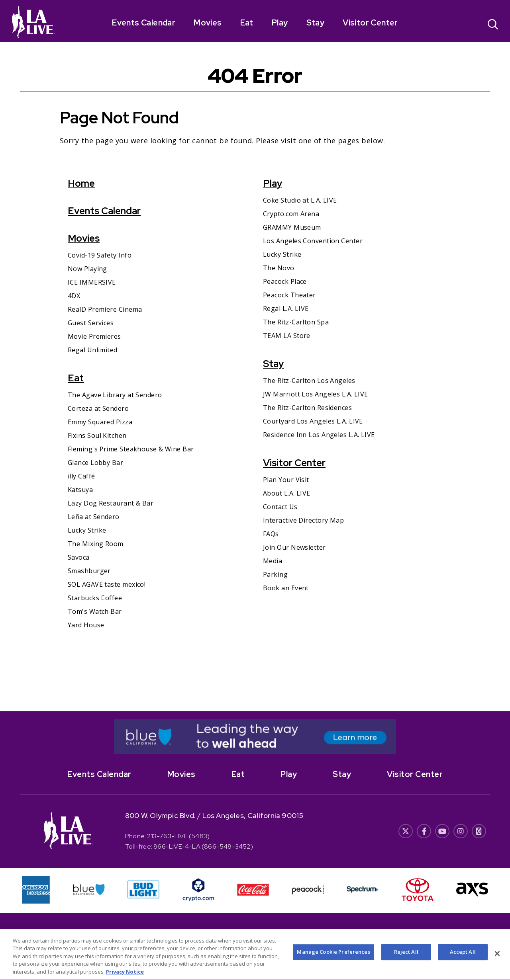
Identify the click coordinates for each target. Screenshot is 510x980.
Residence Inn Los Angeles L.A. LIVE (319, 435)
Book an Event (286, 588)
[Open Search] (493, 25)
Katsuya (80, 490)
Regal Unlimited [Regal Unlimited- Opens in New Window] (93, 350)
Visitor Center (370, 23)
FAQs (271, 534)
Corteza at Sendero (98, 408)
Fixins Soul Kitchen (97, 435)
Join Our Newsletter (294, 547)
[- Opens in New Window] (255, 737)
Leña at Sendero (94, 517)
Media (273, 561)
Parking (275, 574)
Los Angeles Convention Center (313, 241)
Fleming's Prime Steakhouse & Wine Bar (131, 449)
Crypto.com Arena (291, 214)
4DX (74, 296)
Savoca (79, 557)
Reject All (406, 958)
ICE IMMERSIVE (92, 282)
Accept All (463, 958)
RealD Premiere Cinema (105, 309)
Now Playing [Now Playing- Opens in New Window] (87, 269)
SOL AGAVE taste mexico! (107, 584)
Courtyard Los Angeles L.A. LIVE (313, 421)
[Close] (497, 959)
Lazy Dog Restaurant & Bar (111, 503)
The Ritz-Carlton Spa (296, 322)
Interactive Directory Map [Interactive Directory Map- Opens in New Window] (303, 520)
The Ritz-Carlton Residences (307, 408)
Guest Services (91, 323)
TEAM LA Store (287, 336)
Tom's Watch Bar (95, 611)
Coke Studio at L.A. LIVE (300, 200)
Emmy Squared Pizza (100, 422)
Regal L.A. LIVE (286, 308)
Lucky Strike (87, 530)
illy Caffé (81, 476)
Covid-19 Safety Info (100, 255)
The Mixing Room (96, 544)
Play (280, 23)
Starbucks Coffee (95, 598)
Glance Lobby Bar (95, 463)
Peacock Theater (289, 295)
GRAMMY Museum (292, 227)
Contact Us (280, 507)
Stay (316, 23)
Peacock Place (285, 281)
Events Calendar (144, 23)
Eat (247, 23)
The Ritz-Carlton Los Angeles (309, 381)
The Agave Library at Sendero (115, 395)
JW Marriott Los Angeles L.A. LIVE (316, 394)
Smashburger (89, 571)
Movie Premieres (94, 336)
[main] (255, 377)
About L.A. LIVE (287, 493)
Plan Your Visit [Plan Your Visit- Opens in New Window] (286, 480)
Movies (208, 23)
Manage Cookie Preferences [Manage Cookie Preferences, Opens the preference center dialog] (333, 958)
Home (81, 183)
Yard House (86, 625)
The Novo (279, 268)
